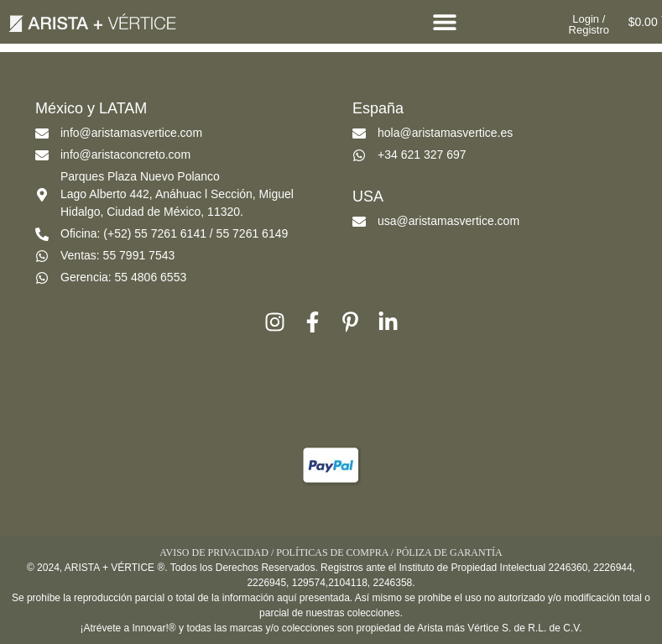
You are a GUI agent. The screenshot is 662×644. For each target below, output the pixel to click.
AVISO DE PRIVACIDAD (214, 552)
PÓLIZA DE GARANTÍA (449, 552)
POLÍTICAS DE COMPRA (332, 552)
